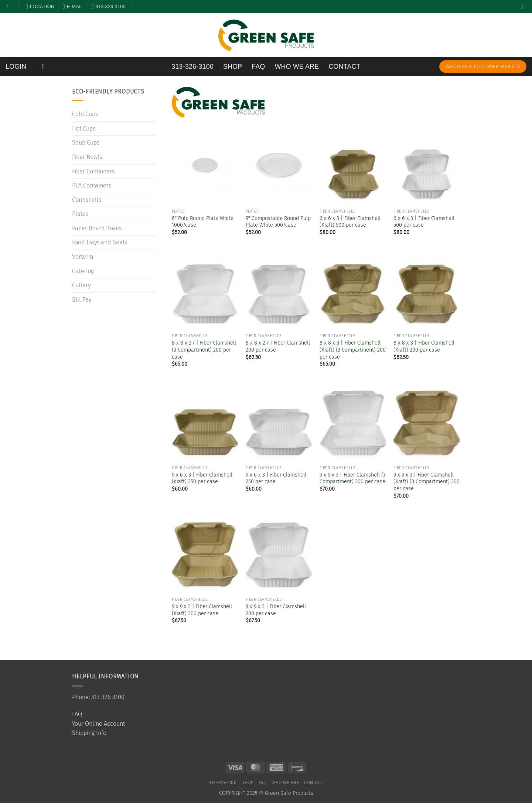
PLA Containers (92, 185)
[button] (16, 67)
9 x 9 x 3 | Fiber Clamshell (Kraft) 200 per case (202, 610)
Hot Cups (84, 128)
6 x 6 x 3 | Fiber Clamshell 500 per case (424, 222)
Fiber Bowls (87, 157)
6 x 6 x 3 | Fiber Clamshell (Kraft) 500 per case (350, 222)
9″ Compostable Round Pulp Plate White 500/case (278, 222)
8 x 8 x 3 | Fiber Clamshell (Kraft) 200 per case (424, 346)
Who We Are (297, 67)
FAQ (258, 67)
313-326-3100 (192, 67)
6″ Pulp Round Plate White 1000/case (203, 222)
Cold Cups (85, 114)
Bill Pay (82, 300)
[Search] (524, 7)
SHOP (233, 67)
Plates (80, 214)
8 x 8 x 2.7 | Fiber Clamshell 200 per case (278, 346)
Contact (345, 67)
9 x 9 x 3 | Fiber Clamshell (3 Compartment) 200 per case (353, 478)
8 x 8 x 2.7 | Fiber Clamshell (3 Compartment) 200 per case (204, 350)
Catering (83, 271)
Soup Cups (86, 143)
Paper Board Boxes (97, 228)
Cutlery (81, 285)
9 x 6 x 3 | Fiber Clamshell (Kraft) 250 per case (202, 478)
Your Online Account (98, 724)
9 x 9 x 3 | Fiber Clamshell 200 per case (276, 610)
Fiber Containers (93, 171)
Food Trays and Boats (100, 242)
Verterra (83, 257)
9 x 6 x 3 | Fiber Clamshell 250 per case (276, 478)
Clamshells (87, 200)
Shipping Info (89, 733)
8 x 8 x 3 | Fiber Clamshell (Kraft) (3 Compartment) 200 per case (353, 350)
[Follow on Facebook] (9, 7)
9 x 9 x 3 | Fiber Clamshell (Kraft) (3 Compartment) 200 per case (427, 482)
